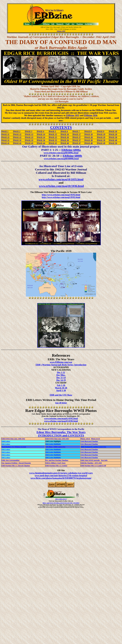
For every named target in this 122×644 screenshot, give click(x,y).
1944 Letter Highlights (53, 455)
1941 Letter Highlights (53, 444)
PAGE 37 (77, 140)
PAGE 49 (101, 143)
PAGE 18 (89, 134)
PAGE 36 (65, 140)
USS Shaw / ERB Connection (55, 447)
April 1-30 (61, 390)
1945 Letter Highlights (53, 458)
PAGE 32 (17, 140)
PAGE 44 (41, 143)
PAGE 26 (65, 137)
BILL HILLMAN (61, 499)
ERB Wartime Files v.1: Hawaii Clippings (16, 466)
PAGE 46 (65, 143)
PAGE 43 (29, 143)
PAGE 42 (17, 143)
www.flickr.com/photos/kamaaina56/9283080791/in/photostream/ (61, 478)
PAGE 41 (5, 143)
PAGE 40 (113, 140)
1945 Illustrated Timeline (89, 458)
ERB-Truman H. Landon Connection (93, 447)
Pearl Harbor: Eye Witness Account (14, 447)
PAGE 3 (29, 131)
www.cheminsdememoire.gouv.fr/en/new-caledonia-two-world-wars (61, 473)
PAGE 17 (77, 134)
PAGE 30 (113, 137)
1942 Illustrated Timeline (89, 449)
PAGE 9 (101, 131)
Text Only (104, 460)
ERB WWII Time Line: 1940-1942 (13, 439)
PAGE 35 (53, 140)
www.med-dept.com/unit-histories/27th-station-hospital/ (61, 476)
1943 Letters (6, 452)
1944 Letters (6, 455)
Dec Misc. (61, 375)
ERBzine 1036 (91, 115)
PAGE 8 (88, 131)
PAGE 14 (41, 134)
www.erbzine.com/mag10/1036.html (61, 186)
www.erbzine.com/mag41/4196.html (61, 421)
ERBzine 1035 (73, 115)
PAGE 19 (101, 134)
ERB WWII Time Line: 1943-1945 (57, 439)
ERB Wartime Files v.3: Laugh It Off (93, 466)
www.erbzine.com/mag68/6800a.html (61, 153)
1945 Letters (6, 458)
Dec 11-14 (61, 378)
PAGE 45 (53, 143)
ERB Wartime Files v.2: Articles (56, 466)
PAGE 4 (41, 131)
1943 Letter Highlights (53, 452)
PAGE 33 (29, 140)
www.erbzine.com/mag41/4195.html (61, 419)
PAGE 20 (113, 134)
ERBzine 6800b (72, 156)
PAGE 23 (29, 137)
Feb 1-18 (61, 385)
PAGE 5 (53, 131)
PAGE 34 (41, 140)
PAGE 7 (76, 131)
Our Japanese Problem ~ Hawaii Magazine (16, 463)
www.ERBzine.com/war (61, 362)
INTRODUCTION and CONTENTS (61, 435)
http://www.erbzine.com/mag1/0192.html (61, 195)
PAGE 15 (53, 134)
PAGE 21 (5, 137)
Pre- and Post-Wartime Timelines (57, 460)
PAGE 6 (64, 131)
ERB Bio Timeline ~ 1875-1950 (91, 463)
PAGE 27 (77, 137)
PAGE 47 (77, 143)
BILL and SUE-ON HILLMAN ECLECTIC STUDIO (61, 503)
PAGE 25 (53, 137)
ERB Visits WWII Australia (90, 460)
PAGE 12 (17, 134)
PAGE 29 (101, 137)
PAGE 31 (5, 140)
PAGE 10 (113, 131)
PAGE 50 (113, 143)
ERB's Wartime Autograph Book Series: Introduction (61, 365)
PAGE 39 (101, 140)
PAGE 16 (65, 134)
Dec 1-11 (61, 372)
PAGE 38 (89, 140)
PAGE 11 (5, 134)
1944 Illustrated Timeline (89, 455)
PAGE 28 (89, 137)
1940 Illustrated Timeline (89, 441)
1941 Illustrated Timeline (89, 444)
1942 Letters (6, 449)
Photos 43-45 (95, 439)
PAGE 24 (41, 137)
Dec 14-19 (61, 380)
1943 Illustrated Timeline (89, 452)
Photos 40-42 (85, 439)
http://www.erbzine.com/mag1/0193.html (61, 197)
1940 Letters (6, 441)
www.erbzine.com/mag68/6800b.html (61, 159)
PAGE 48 (89, 143)
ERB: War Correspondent (11, 460)
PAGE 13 (29, 134)
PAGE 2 (17, 131)
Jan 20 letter (61, 403)
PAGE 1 (5, 131)
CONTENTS (61, 127)
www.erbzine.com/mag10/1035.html (61, 179)
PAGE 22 (17, 137)
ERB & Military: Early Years (56, 463)
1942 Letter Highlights (53, 449)
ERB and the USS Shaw (61, 395)
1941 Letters (6, 444)
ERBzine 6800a (71, 150)
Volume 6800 (61, 31)
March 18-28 (61, 388)
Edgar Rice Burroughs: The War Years (61, 432)
